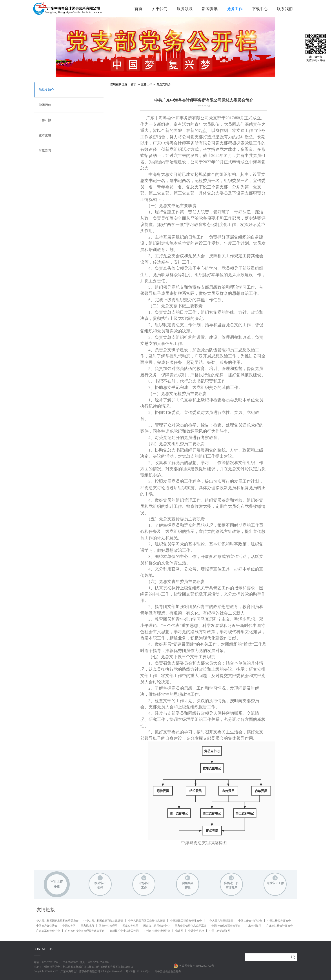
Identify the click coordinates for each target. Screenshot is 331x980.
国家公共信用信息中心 (156, 926)
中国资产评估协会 (47, 926)
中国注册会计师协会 (250, 921)
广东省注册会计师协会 (280, 926)
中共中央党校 (196, 931)
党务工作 (147, 84)
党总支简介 (164, 84)
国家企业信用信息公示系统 (191, 926)
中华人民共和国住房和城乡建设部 (103, 921)
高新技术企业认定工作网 (124, 931)
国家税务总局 (130, 926)
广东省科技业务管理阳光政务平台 (85, 931)
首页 (138, 9)
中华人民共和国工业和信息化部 (147, 921)
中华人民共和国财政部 (220, 921)
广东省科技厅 (253, 926)
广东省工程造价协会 (48, 931)
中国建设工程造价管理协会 (186, 921)
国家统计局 (87, 926)
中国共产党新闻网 (220, 931)
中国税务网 (69, 926)
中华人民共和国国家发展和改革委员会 (56, 921)
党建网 (179, 931)
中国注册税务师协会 (279, 921)
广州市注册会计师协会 (157, 931)
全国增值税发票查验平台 (226, 926)
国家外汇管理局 (108, 926)
